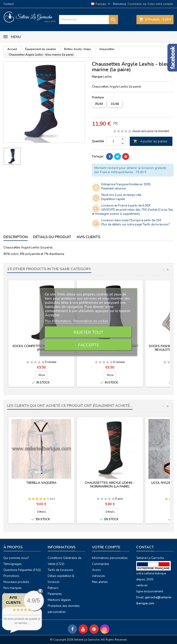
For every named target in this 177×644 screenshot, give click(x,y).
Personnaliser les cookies (91, 321)
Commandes (101, 564)
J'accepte (88, 345)
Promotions (11, 576)
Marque (97, 77)
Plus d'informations (58, 321)
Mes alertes (100, 582)
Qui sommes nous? (16, 558)
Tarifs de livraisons (60, 570)
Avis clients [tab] (88, 237)
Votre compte (106, 547)
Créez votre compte (160, 4)
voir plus (28, 628)
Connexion (135, 4)
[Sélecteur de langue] (101, 4)
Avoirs (96, 570)
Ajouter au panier (150, 141)
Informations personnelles (110, 558)
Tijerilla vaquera (41, 483)
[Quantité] (113, 141)
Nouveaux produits (16, 582)
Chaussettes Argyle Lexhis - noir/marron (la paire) (110, 485)
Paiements (55, 594)
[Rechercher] (88, 20)
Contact (9, 4)
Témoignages (13, 564)
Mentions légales (59, 600)
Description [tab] (16, 237)
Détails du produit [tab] (52, 237)
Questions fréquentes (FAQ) (22, 570)
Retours (53, 588)
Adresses (99, 576)
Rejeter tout (88, 332)
